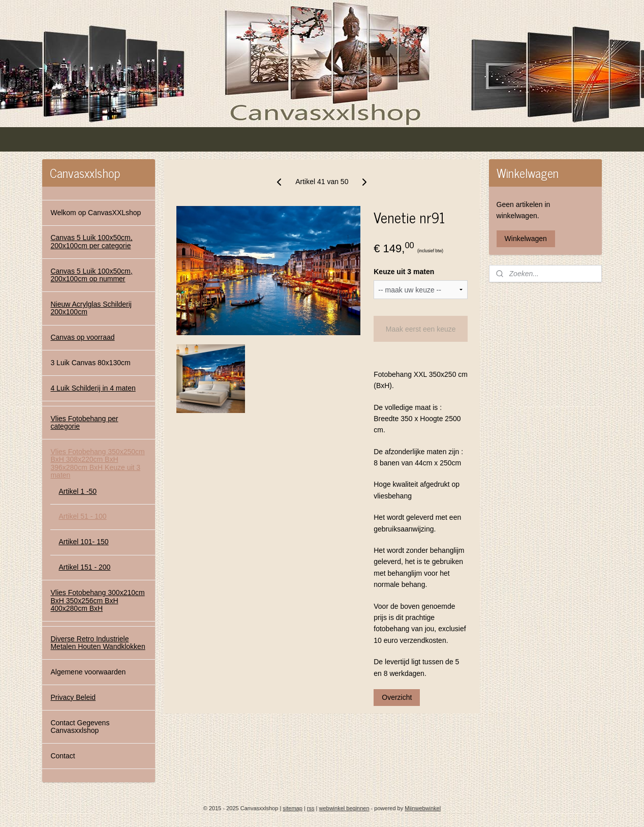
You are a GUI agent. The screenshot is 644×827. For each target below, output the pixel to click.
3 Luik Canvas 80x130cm (90, 363)
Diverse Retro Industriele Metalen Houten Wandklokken (98, 643)
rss (311, 808)
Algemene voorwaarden (88, 672)
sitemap (293, 808)
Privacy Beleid (73, 697)
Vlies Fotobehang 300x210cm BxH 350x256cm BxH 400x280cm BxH (97, 600)
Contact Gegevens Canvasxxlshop (80, 727)
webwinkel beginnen (344, 808)
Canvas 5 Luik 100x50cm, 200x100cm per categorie (91, 241)
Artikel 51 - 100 (82, 516)
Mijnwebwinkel (423, 808)
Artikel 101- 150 (83, 542)
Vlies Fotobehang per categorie (84, 422)
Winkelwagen (526, 239)
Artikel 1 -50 (78, 491)
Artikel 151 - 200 (84, 567)
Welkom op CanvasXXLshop (96, 213)
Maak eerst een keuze (421, 329)
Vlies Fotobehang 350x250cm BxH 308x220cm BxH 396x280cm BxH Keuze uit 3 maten (97, 463)
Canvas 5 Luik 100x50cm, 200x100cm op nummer (91, 275)
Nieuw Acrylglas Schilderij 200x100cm (91, 308)
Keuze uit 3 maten (404, 272)
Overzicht (397, 697)
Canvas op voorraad (82, 337)
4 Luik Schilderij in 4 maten (93, 388)
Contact (63, 756)
